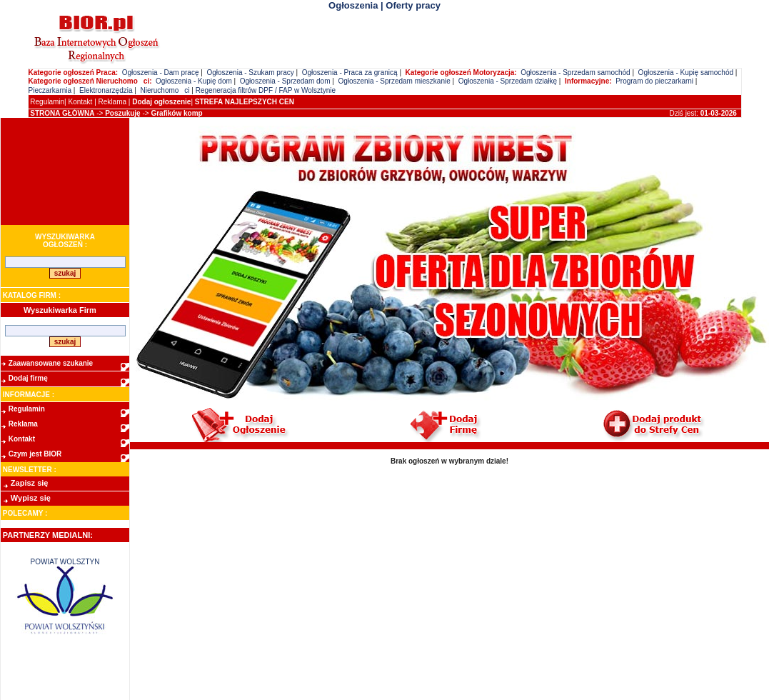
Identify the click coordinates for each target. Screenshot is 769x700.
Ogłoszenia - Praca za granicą (350, 72)
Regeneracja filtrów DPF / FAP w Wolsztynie (266, 90)
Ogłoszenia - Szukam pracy (250, 72)
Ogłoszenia (353, 5)
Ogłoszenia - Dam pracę (161, 72)
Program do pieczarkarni (654, 81)
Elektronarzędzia (106, 90)
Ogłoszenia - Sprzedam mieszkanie (394, 81)
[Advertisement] (65, 171)
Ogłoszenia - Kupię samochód (686, 72)
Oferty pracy (413, 5)
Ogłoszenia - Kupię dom (194, 81)
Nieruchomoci (165, 90)
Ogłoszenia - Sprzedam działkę (508, 81)
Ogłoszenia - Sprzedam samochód (575, 72)
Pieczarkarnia (50, 90)
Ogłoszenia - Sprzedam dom (285, 81)
